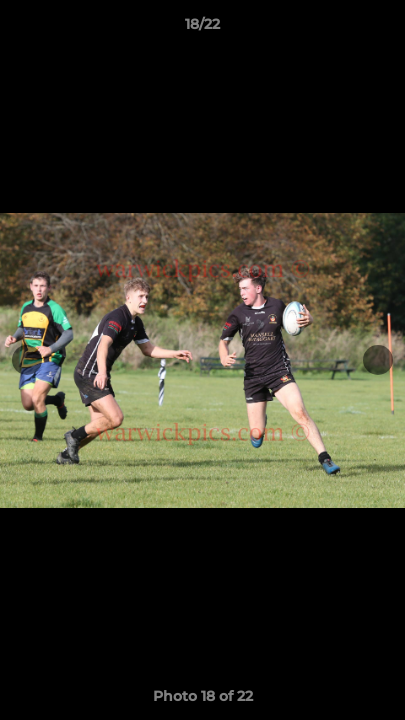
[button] (381, 29)
